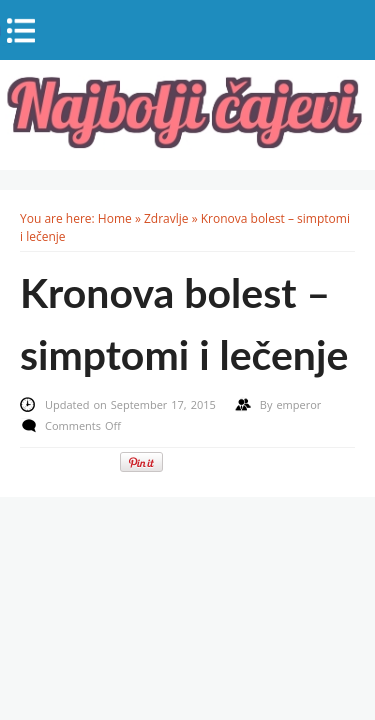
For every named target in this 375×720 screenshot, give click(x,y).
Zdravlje (166, 218)
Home (115, 218)
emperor (298, 404)
